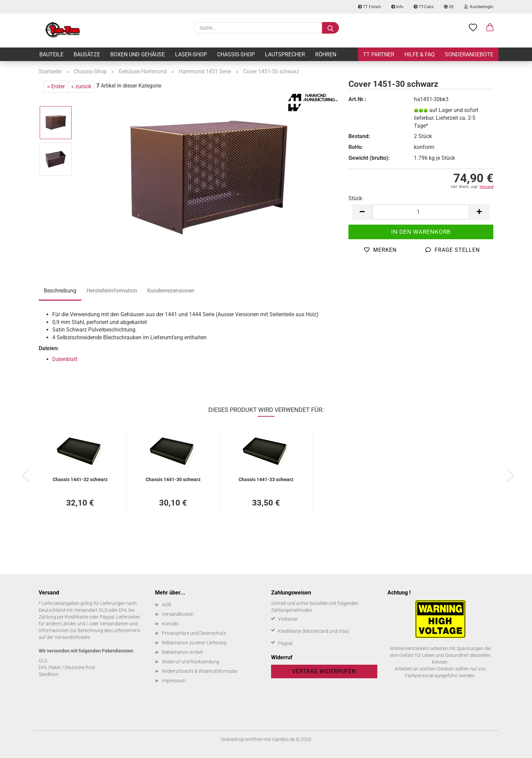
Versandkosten (178, 614)
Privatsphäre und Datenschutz (194, 633)
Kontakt (170, 624)
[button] (490, 28)
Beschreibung (60, 291)
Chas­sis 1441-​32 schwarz (80, 479)
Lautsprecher (285, 54)
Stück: (356, 198)
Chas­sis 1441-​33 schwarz (266, 479)
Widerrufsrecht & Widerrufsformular (200, 671)
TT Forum (369, 7)
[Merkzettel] (473, 28)
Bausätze (87, 54)
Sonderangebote (469, 54)
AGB (167, 605)
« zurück (81, 86)
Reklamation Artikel (182, 652)
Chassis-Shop (236, 54)
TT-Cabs (424, 7)
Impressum (174, 681)
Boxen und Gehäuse (138, 54)
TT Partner (379, 54)
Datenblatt (65, 359)
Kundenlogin (479, 7)
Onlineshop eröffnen (242, 739)
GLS (43, 661)
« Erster (56, 86)
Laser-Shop (191, 54)
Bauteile (51, 54)
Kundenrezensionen (171, 291)
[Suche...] (330, 28)
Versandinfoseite (72, 637)
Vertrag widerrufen (324, 671)
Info (397, 7)
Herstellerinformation (112, 291)
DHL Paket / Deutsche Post (67, 667)
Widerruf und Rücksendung (191, 662)
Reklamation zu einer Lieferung (194, 643)
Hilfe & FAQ (420, 54)
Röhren (326, 54)
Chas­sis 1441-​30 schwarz (173, 479)
